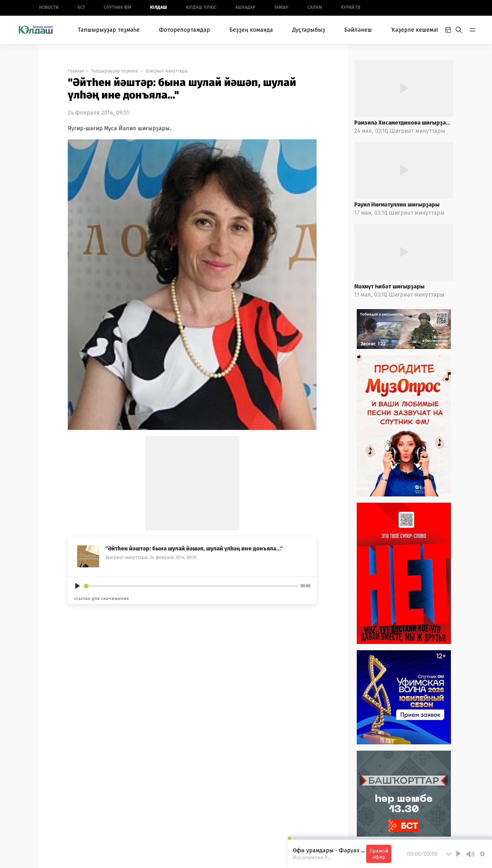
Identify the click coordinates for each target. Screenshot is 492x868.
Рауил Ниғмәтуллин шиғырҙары (397, 205)
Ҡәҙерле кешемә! (414, 30)
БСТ (81, 7)
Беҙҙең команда (251, 30)
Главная (76, 71)
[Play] (78, 586)
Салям (315, 7)
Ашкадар (245, 7)
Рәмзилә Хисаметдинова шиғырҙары (404, 123)
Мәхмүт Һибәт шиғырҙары (389, 287)
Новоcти (49, 7)
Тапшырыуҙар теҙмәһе (109, 30)
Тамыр (281, 7)
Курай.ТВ (350, 7)
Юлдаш (158, 7)
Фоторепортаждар (184, 30)
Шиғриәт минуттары (167, 71)
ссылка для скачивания (102, 598)
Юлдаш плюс (201, 7)
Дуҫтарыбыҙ (309, 30)
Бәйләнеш (358, 30)
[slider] (191, 586)
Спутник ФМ (118, 7)
